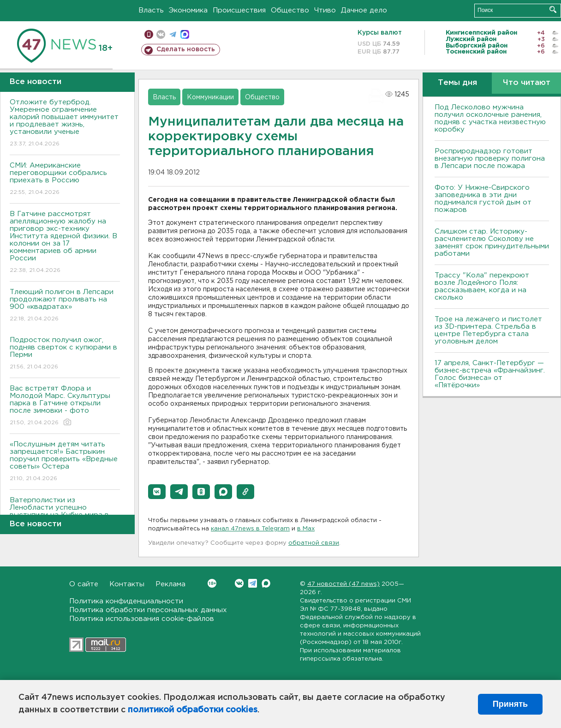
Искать (553, 9)
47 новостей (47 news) (343, 584)
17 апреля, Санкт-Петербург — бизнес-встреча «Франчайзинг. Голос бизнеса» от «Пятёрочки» (490, 374)
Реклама (170, 584)
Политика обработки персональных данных (148, 610)
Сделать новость (186, 49)
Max (266, 583)
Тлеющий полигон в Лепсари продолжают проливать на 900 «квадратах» (65, 306)
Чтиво (325, 10)
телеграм (173, 34)
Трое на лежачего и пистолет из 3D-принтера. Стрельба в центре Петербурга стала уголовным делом (488, 330)
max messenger (185, 34)
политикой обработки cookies (193, 710)
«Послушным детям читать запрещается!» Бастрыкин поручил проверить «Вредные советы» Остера (65, 462)
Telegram (253, 583)
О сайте (84, 584)
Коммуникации (210, 97)
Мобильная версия (149, 34)
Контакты (127, 584)
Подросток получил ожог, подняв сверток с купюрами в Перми (65, 354)
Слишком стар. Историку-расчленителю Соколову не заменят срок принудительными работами (492, 243)
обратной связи (314, 543)
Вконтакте (212, 583)
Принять (510, 704)
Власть (151, 10)
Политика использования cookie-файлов (142, 619)
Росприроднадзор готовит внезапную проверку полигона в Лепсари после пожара (490, 159)
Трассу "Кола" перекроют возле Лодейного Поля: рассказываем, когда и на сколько (482, 286)
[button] (157, 492)
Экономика (188, 10)
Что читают (527, 83)
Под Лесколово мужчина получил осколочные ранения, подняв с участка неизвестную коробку (490, 118)
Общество (290, 10)
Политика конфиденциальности (126, 601)
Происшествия (239, 10)
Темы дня (457, 83)
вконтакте (161, 34)
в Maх (306, 529)
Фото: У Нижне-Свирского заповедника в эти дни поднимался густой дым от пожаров (483, 199)
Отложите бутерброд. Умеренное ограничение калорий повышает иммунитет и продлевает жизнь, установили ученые (65, 123)
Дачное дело (364, 10)
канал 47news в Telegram (250, 529)
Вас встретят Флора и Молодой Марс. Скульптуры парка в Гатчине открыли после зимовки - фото (65, 406)
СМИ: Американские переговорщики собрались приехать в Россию (65, 179)
